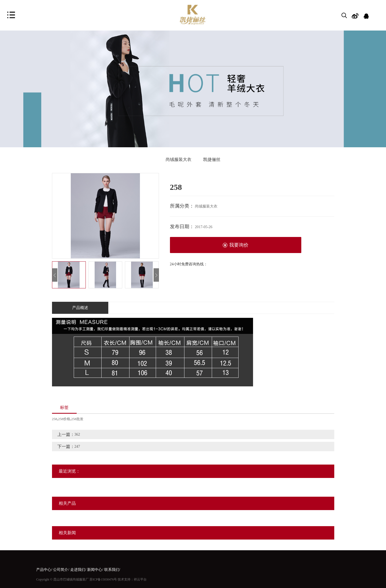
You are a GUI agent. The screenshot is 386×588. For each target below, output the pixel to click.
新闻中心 (95, 570)
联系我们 (112, 570)
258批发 (77, 419)
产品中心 (44, 570)
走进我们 (78, 570)
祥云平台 (140, 579)
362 (77, 434)
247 (77, 446)
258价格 (64, 419)
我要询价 (235, 245)
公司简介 (61, 570)
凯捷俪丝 (212, 159)
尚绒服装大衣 (179, 159)
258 (55, 419)
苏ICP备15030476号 (103, 579)
